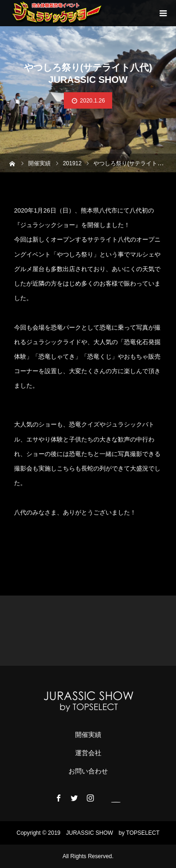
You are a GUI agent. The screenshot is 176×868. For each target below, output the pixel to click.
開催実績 (88, 735)
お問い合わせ (88, 771)
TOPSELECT (143, 833)
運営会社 (88, 753)
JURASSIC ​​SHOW (90, 833)
